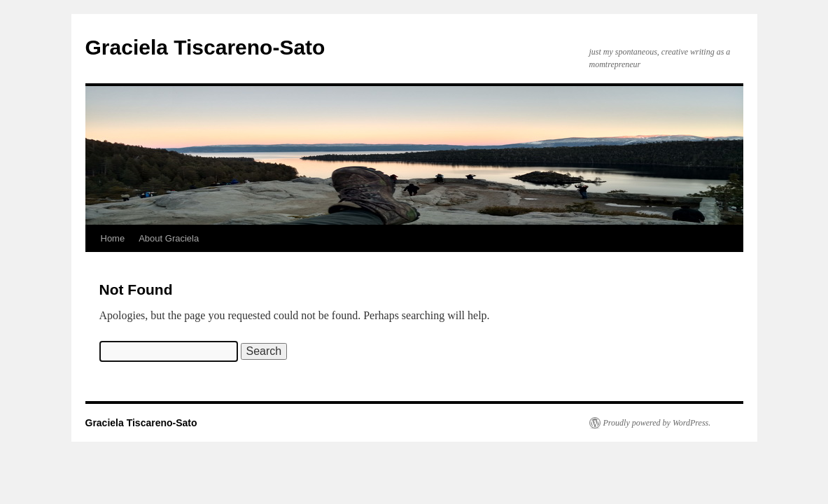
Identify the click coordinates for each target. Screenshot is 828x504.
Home (113, 238)
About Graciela (169, 238)
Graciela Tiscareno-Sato (205, 47)
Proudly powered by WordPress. (657, 423)
